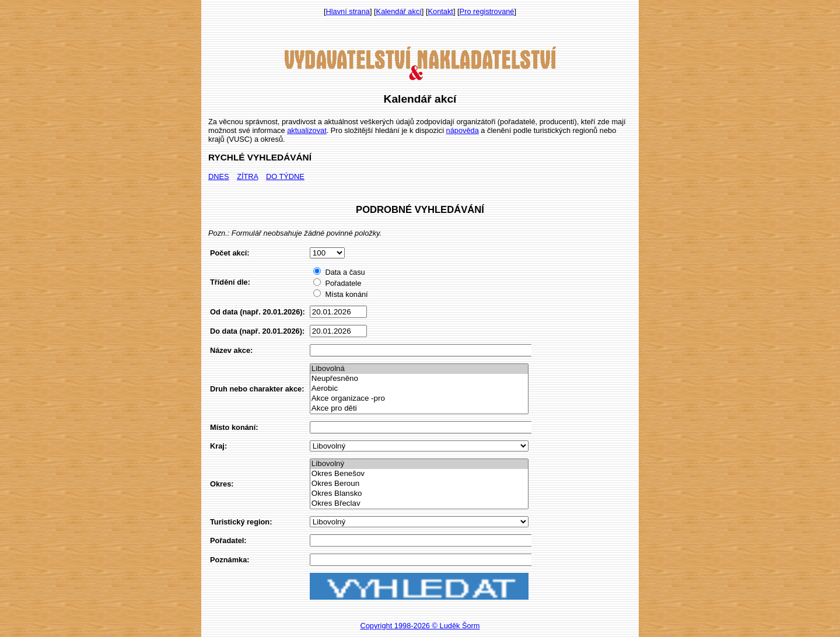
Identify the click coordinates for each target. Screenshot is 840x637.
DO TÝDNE (285, 176)
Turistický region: (241, 522)
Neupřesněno (419, 379)
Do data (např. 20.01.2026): (257, 331)
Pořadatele (337, 283)
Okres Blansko (419, 494)
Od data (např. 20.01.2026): (258, 312)
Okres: (222, 484)
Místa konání (340, 294)
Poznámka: (230, 560)
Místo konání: (234, 427)
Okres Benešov (419, 474)
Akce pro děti (419, 409)
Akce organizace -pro (419, 399)
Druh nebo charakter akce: (257, 389)
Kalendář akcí (399, 11)
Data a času (339, 272)
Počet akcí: (230, 253)
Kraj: (218, 446)
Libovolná (419, 369)
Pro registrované (487, 11)
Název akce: (231, 350)
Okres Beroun (419, 484)
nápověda (463, 130)
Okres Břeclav (419, 504)
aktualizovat (307, 130)
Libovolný (419, 464)
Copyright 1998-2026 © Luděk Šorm (420, 626)
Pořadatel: (228, 540)
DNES (219, 176)
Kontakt (441, 11)
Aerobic (419, 389)
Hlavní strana (348, 11)
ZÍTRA (247, 176)
